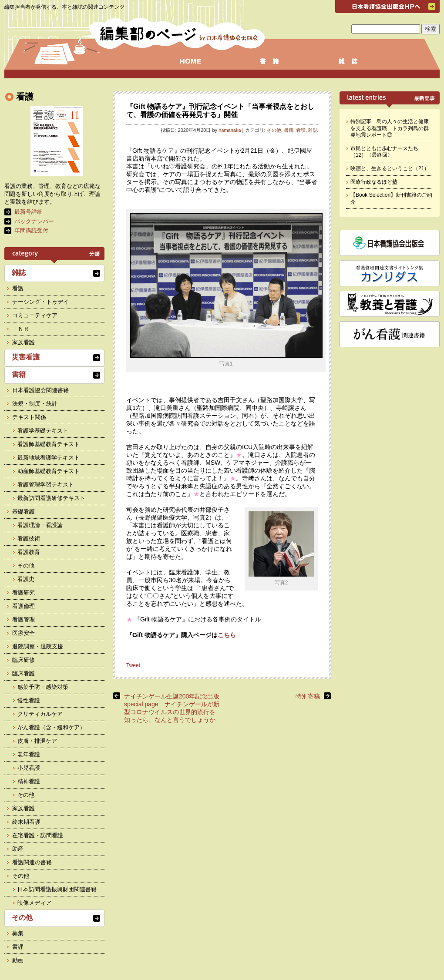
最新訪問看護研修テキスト (51, 498)
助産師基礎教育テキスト (49, 471)
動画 (18, 960)
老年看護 (29, 754)
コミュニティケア (35, 315)
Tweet (133, 665)
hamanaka (230, 130)
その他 (274, 130)
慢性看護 (29, 700)
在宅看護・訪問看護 (38, 835)
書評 (18, 947)
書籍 (289, 130)
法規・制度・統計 (35, 404)
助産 (18, 849)
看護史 (26, 579)
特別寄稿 (308, 696)
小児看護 (29, 768)
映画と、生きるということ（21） (390, 168)
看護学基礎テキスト (43, 431)
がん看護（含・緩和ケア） (51, 727)
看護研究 (24, 592)
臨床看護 (24, 673)
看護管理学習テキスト (46, 485)
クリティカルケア (40, 714)
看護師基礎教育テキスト (49, 444)
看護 (301, 130)
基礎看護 (24, 512)
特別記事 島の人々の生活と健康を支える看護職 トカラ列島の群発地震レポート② (390, 128)
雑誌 (313, 130)
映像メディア (34, 903)
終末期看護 (26, 822)
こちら (227, 635)
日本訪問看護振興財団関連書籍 (57, 889)
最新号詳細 (29, 212)
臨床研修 (24, 660)
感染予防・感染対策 (43, 687)
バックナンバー (34, 221)
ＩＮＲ (21, 329)
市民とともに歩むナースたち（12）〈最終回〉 (384, 152)
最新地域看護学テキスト (49, 458)
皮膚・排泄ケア (37, 741)
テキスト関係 (29, 417)
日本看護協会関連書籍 (40, 390)
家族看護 (24, 342)
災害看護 (26, 357)
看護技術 (29, 539)
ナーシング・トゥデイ (40, 302)
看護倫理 (24, 606)
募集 (18, 933)
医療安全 (24, 633)
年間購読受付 (31, 230)
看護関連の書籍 (32, 862)
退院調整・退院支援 (38, 646)
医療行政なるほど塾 (374, 182)
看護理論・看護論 (40, 525)
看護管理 (24, 619)
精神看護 (29, 781)
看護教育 (29, 552)
